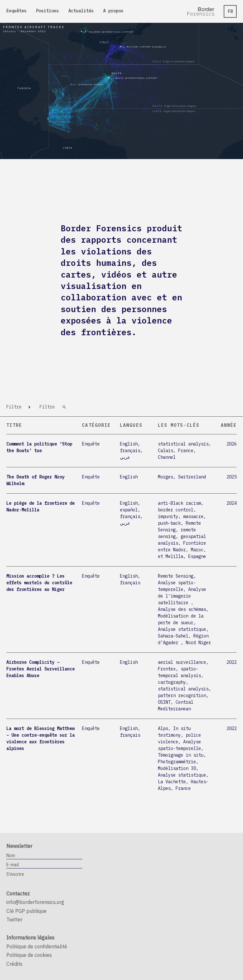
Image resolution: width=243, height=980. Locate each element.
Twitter (14, 919)
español (129, 510)
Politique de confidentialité (37, 946)
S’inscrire (15, 874)
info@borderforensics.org (35, 902)
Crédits (14, 964)
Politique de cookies (29, 955)
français (130, 451)
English (129, 444)
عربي (125, 457)
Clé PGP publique (26, 911)
